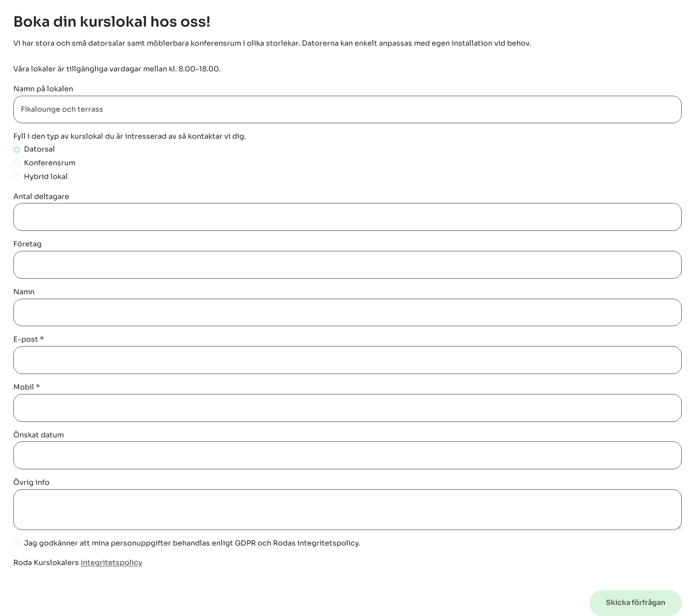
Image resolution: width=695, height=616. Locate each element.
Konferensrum (50, 163)
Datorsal (39, 149)
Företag (27, 244)
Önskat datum (39, 435)
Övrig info (31, 482)
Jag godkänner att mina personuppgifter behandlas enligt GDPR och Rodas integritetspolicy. (192, 543)
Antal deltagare (41, 197)
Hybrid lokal (46, 177)
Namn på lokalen (43, 89)
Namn (24, 292)
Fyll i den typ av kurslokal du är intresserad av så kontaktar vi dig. (130, 136)
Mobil (27, 387)
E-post (29, 339)
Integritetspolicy (111, 563)
